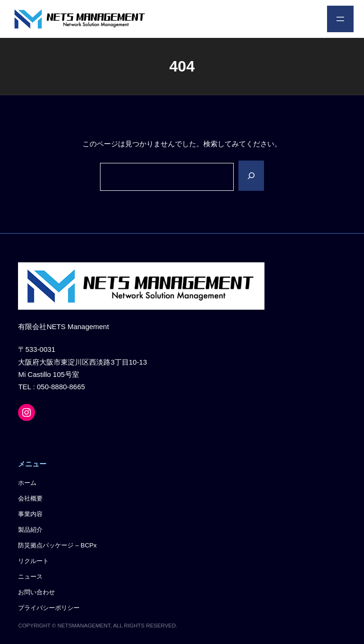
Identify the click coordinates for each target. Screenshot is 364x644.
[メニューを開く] (340, 19)
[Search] (251, 175)
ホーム (27, 483)
